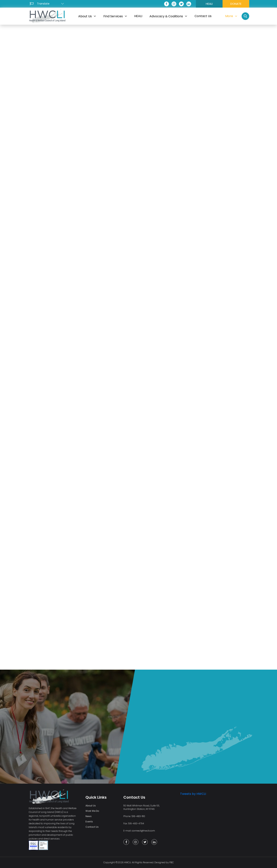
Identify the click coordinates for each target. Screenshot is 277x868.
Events (89, 822)
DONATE (236, 4)
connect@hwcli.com (143, 831)
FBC (172, 862)
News (89, 816)
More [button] (231, 16)
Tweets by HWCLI (193, 794)
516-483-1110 (138, 816)
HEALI (209, 4)
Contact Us (92, 827)
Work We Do (92, 811)
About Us (91, 806)
